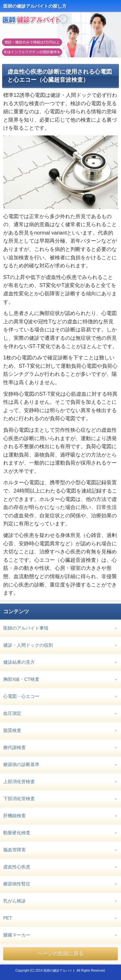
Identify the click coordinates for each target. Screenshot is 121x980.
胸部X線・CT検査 (21, 679)
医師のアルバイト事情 (26, 628)
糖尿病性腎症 (17, 884)
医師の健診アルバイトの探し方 (35, 6)
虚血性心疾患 (17, 867)
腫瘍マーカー (17, 935)
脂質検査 (12, 730)
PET (8, 918)
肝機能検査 (15, 816)
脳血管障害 (15, 850)
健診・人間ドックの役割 (28, 645)
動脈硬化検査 (17, 833)
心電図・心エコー (21, 696)
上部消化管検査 (19, 781)
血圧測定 (12, 713)
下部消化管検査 (19, 799)
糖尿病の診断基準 (21, 764)
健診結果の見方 (19, 662)
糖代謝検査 (15, 747)
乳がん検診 (15, 901)
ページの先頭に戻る (61, 953)
